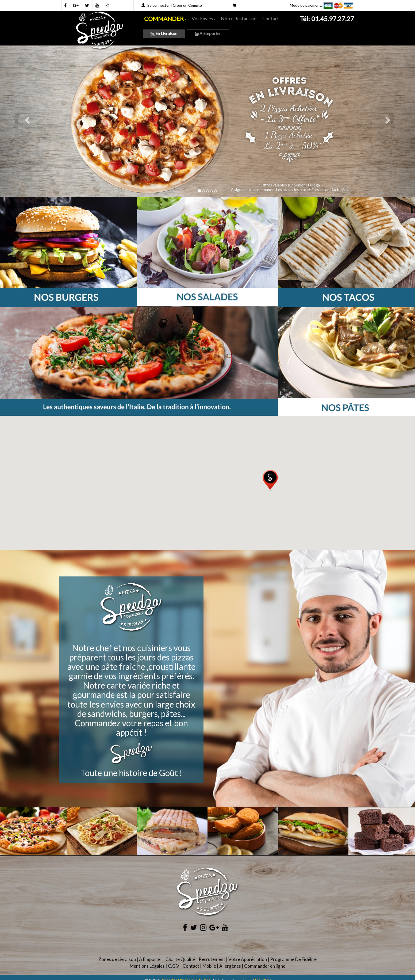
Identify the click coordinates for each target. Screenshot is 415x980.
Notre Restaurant (239, 19)
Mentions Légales (147, 966)
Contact (271, 19)
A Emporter (208, 33)
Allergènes (230, 966)
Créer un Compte (187, 5)
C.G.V (174, 966)
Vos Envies (204, 19)
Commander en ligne (265, 966)
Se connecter (159, 5)
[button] (270, 481)
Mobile (209, 966)
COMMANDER (165, 19)
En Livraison (164, 33)
